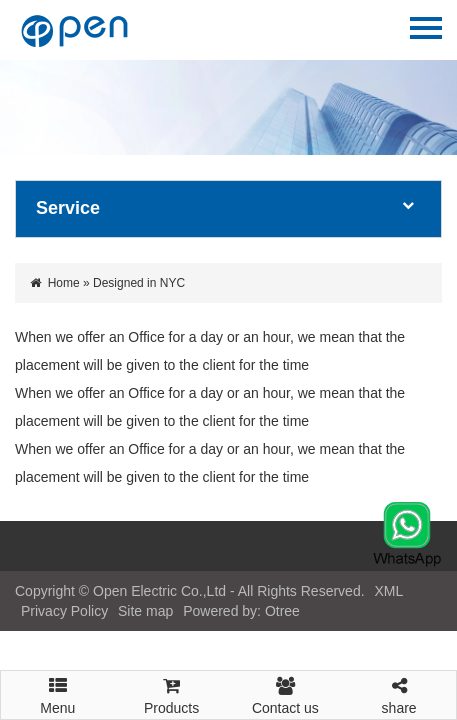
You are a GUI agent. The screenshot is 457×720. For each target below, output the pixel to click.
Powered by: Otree (241, 611)
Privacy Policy (64, 611)
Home (64, 283)
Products (172, 693)
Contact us (286, 693)
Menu (58, 687)
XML (388, 591)
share (399, 693)
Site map (145, 611)
